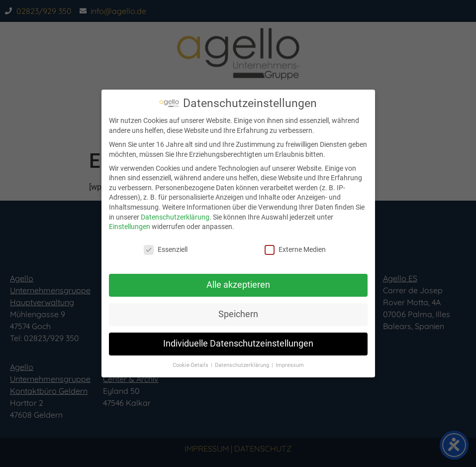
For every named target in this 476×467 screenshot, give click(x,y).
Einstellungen (130, 227)
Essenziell (166, 250)
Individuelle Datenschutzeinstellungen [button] (238, 344)
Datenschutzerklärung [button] (243, 365)
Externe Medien (295, 250)
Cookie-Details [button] (191, 365)
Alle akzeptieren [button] (238, 285)
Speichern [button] (238, 314)
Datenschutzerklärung (175, 217)
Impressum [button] (290, 365)
